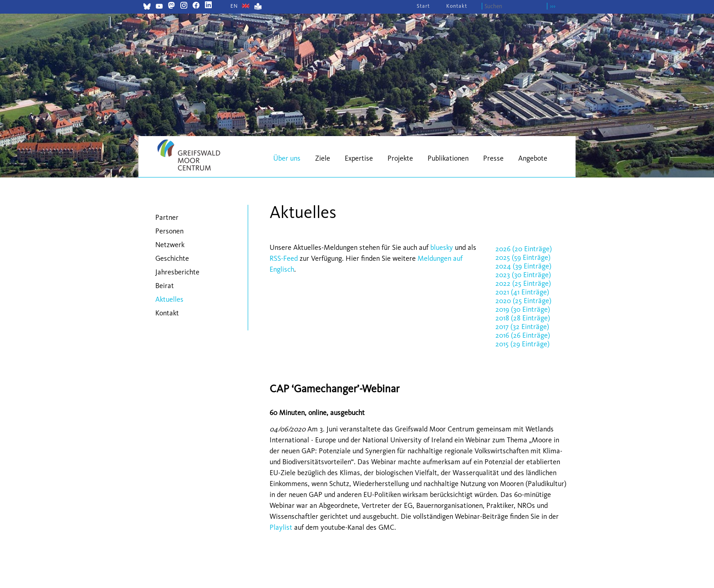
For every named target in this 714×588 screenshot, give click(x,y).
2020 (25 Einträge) (523, 301)
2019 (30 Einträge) (523, 309)
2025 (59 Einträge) (523, 257)
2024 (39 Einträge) (523, 266)
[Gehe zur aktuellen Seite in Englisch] (234, 6)
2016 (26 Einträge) (523, 335)
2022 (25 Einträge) (523, 283)
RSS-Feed (284, 258)
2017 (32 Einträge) (522, 327)
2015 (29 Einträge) (523, 344)
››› (553, 6)
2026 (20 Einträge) (524, 249)
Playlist (281, 527)
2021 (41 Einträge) (522, 292)
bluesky (442, 247)
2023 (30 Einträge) (523, 275)
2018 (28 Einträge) (523, 318)
